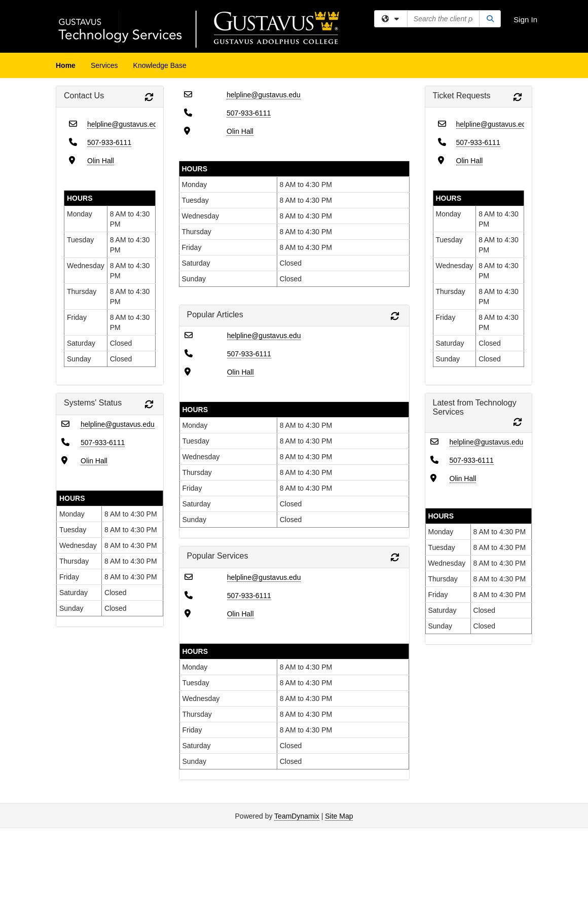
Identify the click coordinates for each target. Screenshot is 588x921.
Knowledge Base (160, 65)
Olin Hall (101, 161)
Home (66, 65)
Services (104, 65)
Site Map (339, 816)
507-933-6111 (109, 142)
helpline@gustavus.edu (124, 124)
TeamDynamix (297, 816)
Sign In (525, 20)
